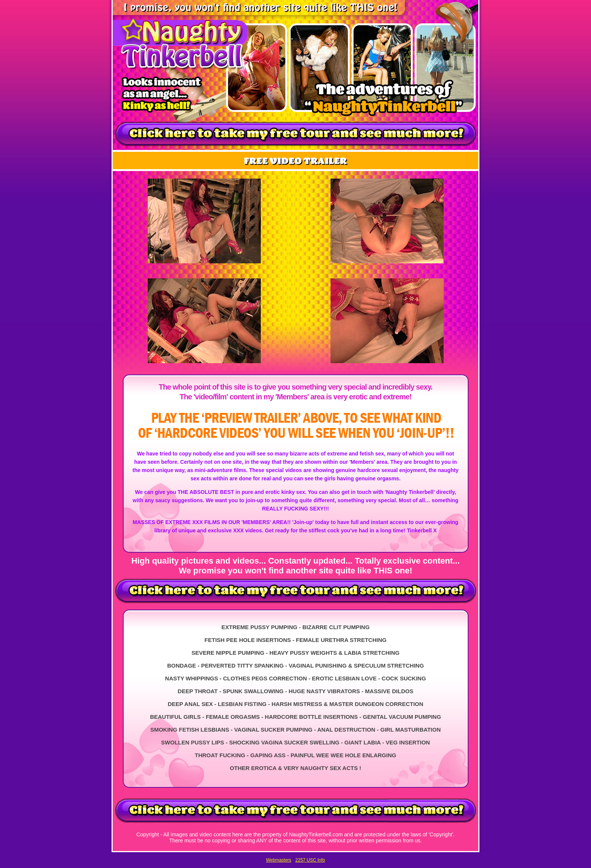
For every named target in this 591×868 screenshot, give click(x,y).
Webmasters (279, 860)
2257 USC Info (310, 860)
